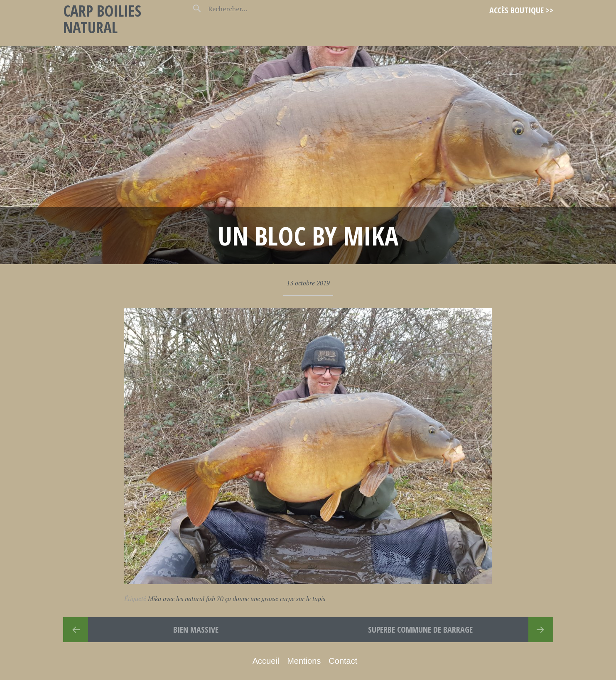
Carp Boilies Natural (102, 19)
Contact (343, 661)
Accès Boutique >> (521, 10)
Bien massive (196, 630)
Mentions (304, 661)
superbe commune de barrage (420, 630)
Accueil (266, 661)
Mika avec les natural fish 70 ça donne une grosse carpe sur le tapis (237, 599)
